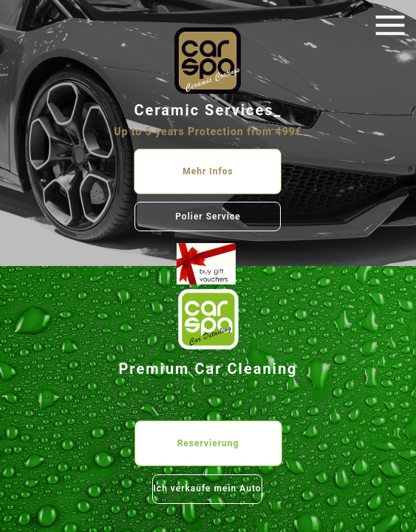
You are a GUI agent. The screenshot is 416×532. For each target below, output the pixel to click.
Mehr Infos (208, 171)
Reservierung (208, 443)
